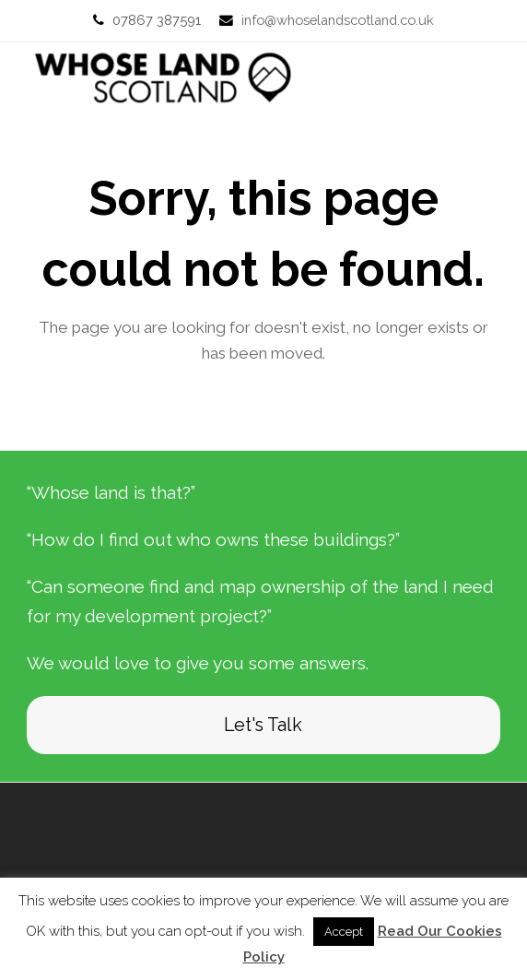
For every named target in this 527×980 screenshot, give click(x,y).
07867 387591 (157, 20)
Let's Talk (263, 725)
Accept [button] (344, 932)
